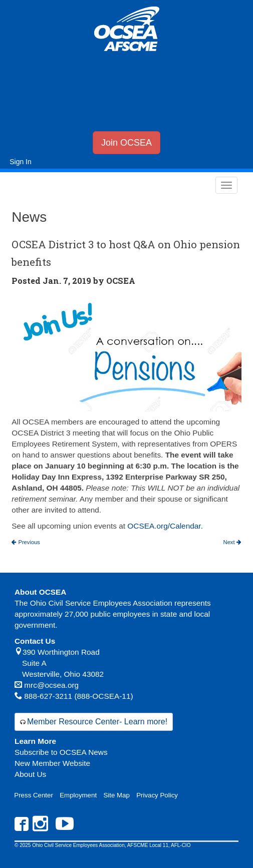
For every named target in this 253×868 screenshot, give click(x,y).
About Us (30, 774)
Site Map (116, 795)
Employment (78, 795)
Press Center (34, 795)
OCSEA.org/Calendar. (165, 526)
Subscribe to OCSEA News (61, 752)
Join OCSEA (126, 143)
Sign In (21, 162)
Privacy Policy (157, 795)
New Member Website (52, 763)
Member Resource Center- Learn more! (97, 722)
